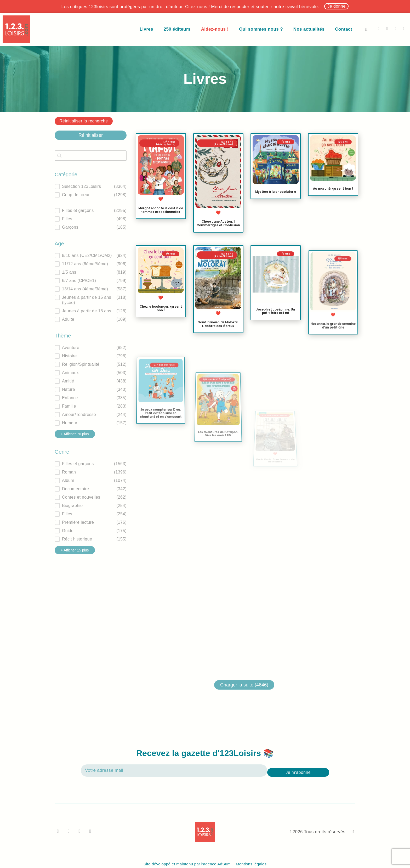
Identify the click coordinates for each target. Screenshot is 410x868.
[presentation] (344, 767)
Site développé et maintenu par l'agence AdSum (187, 864)
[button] (366, 29)
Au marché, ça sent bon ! (333, 189)
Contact (343, 29)
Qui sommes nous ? (261, 29)
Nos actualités (309, 29)
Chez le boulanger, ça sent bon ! (161, 308)
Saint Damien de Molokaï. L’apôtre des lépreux (218, 328)
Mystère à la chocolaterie (276, 192)
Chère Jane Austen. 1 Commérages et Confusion (218, 223)
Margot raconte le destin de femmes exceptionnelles (161, 210)
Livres (146, 29)
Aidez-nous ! (215, 29)
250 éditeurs (177, 29)
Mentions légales (251, 864)
